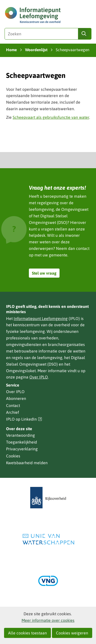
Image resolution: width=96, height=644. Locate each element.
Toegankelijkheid (22, 442)
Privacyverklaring (22, 449)
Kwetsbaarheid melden (27, 463)
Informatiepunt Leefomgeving (41, 318)
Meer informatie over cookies (48, 620)
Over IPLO (39, 377)
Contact (13, 405)
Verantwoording (21, 435)
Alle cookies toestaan (27, 633)
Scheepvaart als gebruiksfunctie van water (51, 117)
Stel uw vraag (44, 273)
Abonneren (16, 398)
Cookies (13, 456)
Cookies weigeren (72, 633)
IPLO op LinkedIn (24, 419)
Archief (13, 412)
